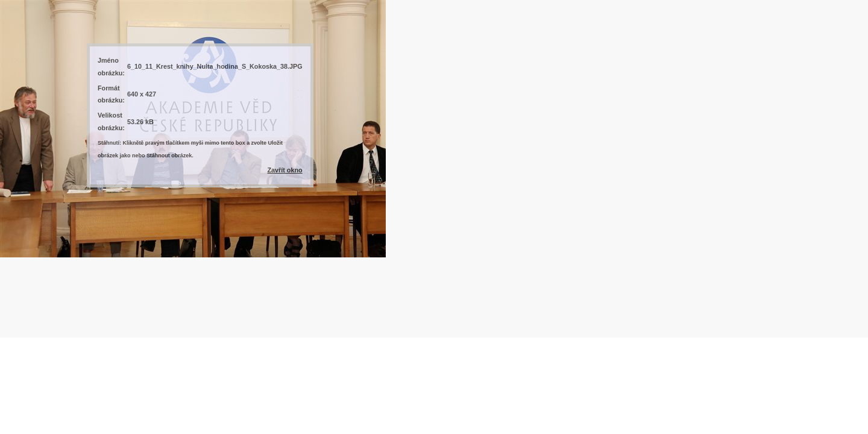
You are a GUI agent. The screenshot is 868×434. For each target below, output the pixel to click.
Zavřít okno (285, 170)
